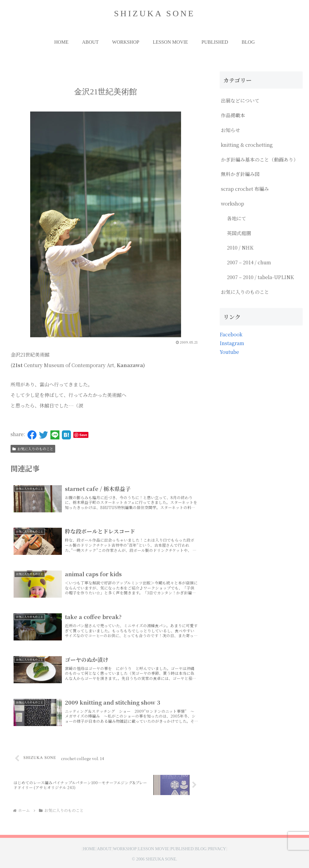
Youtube (229, 352)
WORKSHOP (120, 849)
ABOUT (94, 849)
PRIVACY (232, 849)
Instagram (232, 343)
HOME (74, 849)
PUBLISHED (187, 849)
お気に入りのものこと (33, 449)
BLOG (211, 849)
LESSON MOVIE (153, 849)
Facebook (231, 334)
